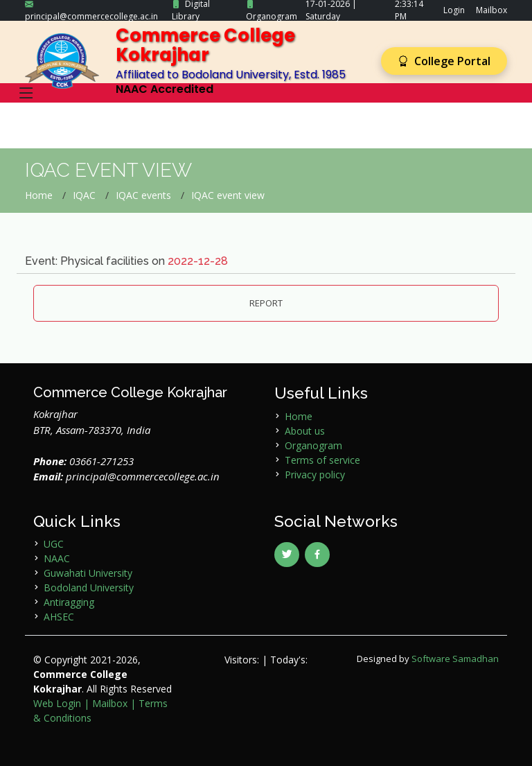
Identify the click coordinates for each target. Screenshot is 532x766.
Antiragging (69, 602)
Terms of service (322, 460)
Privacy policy (315, 475)
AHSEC (59, 617)
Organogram (272, 16)
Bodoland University (89, 587)
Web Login (57, 703)
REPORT (266, 303)
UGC (54, 544)
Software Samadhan (455, 659)
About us (305, 431)
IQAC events (143, 195)
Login (454, 10)
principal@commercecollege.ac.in (91, 16)
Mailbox (491, 10)
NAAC (57, 558)
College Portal (444, 61)
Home (39, 195)
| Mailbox (106, 703)
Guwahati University (88, 573)
